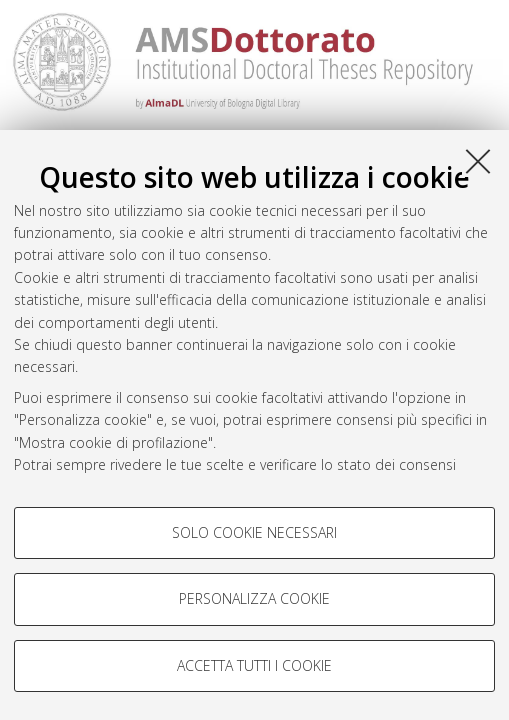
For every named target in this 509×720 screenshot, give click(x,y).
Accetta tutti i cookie (254, 665)
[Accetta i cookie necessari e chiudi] (478, 161)
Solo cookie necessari (254, 532)
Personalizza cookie (254, 598)
